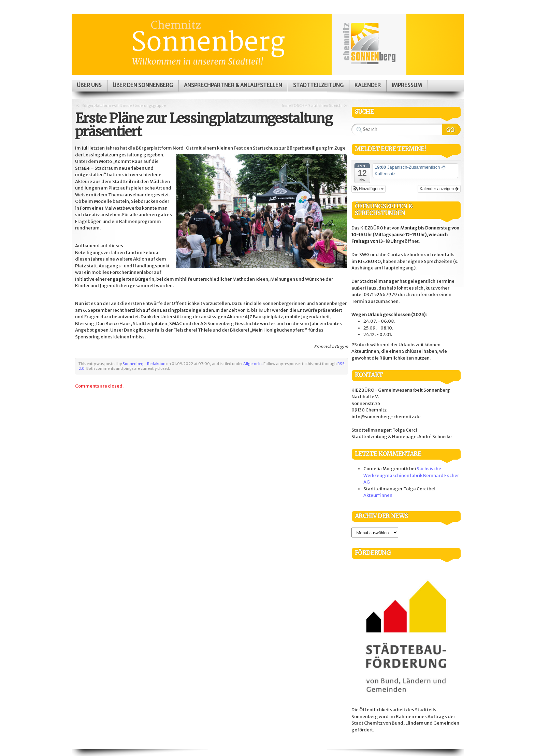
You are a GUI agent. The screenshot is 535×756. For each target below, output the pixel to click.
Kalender (368, 85)
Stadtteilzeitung (318, 85)
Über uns (89, 85)
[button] (368, 189)
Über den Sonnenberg (143, 85)
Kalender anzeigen (439, 189)
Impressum (407, 85)
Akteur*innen (378, 495)
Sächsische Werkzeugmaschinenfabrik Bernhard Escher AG (411, 475)
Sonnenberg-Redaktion (144, 364)
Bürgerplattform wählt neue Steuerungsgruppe (124, 106)
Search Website (451, 129)
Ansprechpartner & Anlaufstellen (233, 85)
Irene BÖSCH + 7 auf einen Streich (312, 106)
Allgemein (252, 364)
